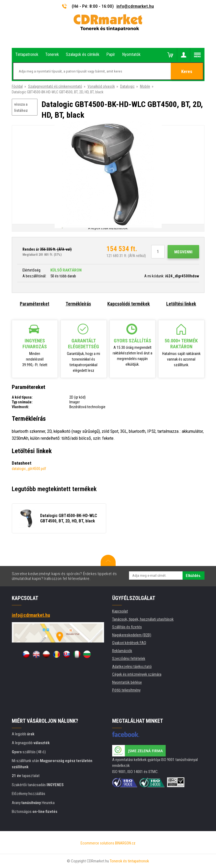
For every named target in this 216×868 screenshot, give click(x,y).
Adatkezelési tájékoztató (132, 667)
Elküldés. (194, 576)
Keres (187, 71)
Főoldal (17, 86)
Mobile (145, 86)
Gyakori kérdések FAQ (129, 643)
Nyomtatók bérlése (127, 682)
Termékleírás (78, 304)
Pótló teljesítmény (126, 690)
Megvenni (183, 252)
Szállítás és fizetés (127, 627)
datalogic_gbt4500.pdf (29, 469)
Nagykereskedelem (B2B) (132, 635)
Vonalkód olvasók (101, 86)
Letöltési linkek (181, 304)
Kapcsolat (120, 611)
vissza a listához (21, 107)
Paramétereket (35, 304)
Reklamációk (122, 651)
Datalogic (127, 86)
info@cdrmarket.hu (135, 6)
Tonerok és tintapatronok (129, 861)
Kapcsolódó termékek (129, 304)
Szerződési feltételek (129, 659)
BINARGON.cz (125, 843)
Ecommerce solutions (97, 843)
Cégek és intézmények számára (137, 674)
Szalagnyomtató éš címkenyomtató (55, 86)
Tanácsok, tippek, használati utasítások (143, 619)
